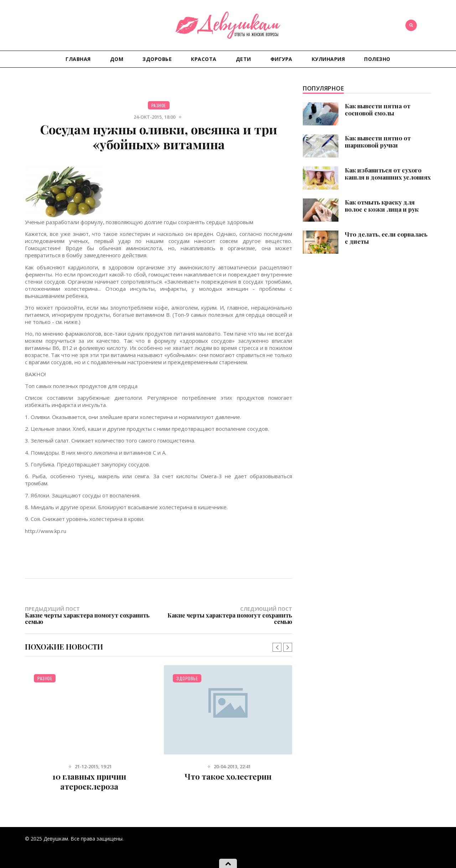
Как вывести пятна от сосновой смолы (378, 109)
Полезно (377, 59)
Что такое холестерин (228, 776)
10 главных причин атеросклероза (89, 781)
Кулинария (328, 59)
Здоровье (157, 59)
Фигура (281, 59)
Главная (78, 59)
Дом (117, 59)
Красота (204, 59)
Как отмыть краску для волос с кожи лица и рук (382, 206)
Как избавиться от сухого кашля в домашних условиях (388, 174)
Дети (243, 59)
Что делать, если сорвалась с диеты (386, 238)
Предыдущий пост (92, 615)
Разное (159, 105)
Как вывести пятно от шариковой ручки (378, 141)
